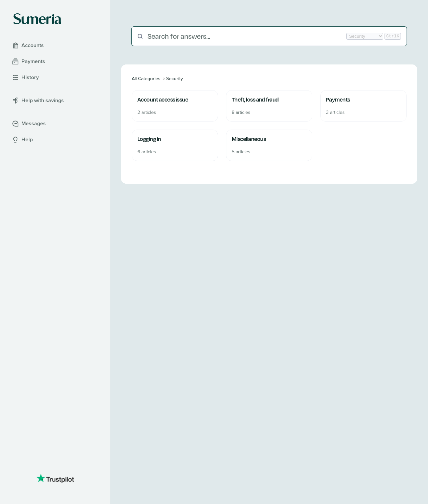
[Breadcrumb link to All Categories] (147, 79)
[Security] (175, 79)
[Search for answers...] (246, 36)
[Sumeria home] (37, 19)
